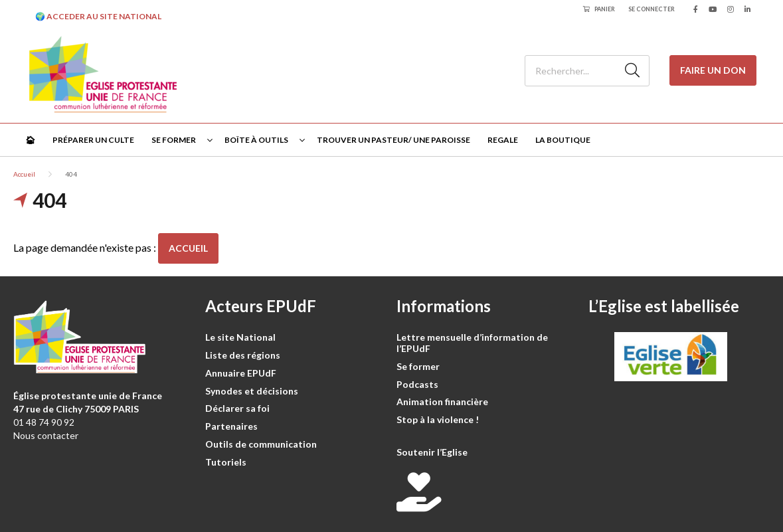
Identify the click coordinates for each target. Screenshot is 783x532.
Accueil (24, 174)
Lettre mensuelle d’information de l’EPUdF (472, 343)
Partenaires (231, 426)
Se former (174, 140)
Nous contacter (46, 435)
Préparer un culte (93, 140)
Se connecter (652, 9)
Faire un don (713, 70)
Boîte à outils (256, 140)
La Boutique (563, 140)
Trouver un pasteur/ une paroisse (393, 140)
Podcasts (417, 384)
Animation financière (442, 401)
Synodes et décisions (252, 391)
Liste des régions (243, 355)
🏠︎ (30, 140)
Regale (503, 140)
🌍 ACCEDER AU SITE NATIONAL (98, 16)
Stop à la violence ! (438, 419)
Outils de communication (261, 444)
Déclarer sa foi (237, 408)
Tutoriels (226, 462)
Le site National (240, 337)
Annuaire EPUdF (241, 373)
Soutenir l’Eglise (432, 452)
